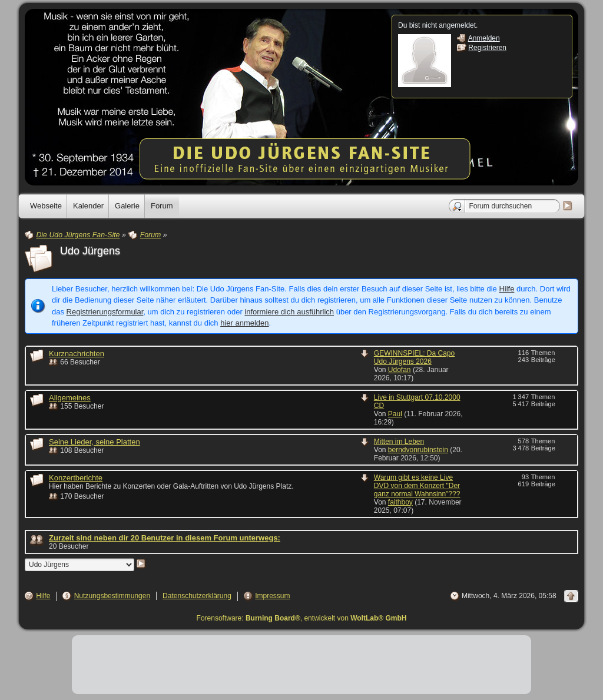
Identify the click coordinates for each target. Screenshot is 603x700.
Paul (395, 414)
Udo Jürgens (90, 251)
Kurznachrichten (77, 354)
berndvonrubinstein (418, 450)
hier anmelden (244, 323)
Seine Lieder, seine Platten (95, 442)
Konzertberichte (76, 478)
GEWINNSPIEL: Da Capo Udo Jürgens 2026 (414, 357)
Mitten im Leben (399, 442)
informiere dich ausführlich (289, 312)
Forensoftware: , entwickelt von (302, 618)
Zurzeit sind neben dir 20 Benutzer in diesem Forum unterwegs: (165, 538)
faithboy (400, 502)
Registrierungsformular (105, 312)
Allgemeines (70, 398)
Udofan (400, 370)
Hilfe (506, 289)
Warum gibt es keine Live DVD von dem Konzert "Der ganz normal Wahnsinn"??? (417, 486)
